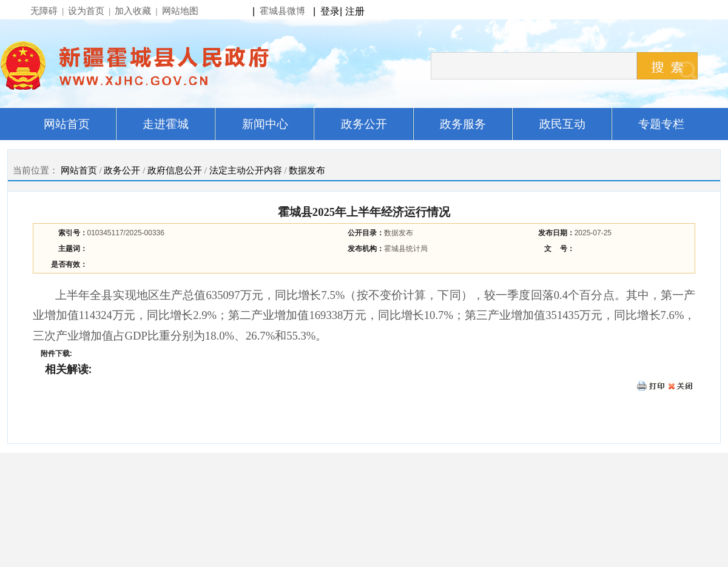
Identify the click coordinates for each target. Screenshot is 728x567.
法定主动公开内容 (246, 170)
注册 (358, 11)
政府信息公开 (175, 170)
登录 (330, 11)
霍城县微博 (282, 11)
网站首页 (79, 170)
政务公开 (122, 170)
